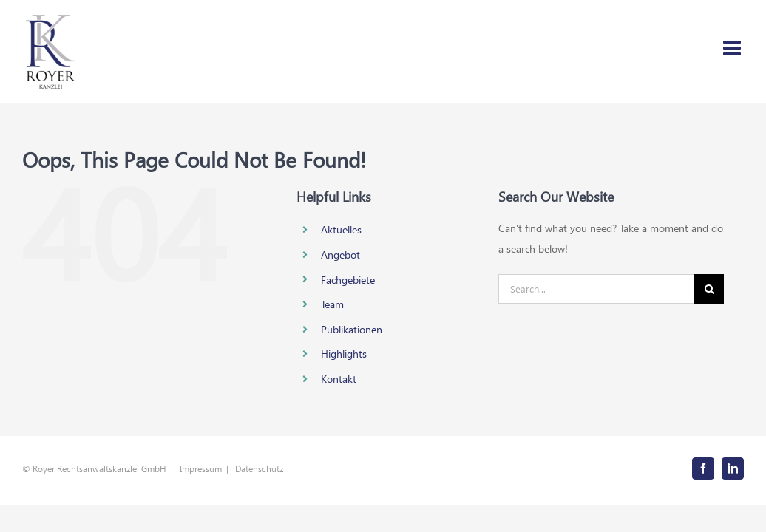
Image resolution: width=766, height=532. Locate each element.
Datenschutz (259, 468)
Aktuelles (341, 229)
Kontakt (339, 379)
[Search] (709, 289)
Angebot (340, 255)
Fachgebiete (348, 280)
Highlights (344, 354)
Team (332, 304)
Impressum (201, 468)
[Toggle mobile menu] (733, 48)
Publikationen (352, 329)
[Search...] (596, 289)
